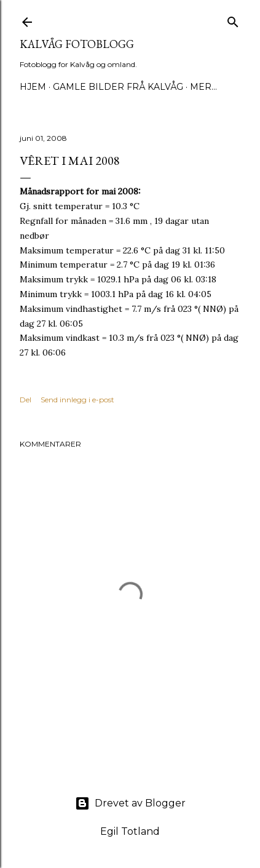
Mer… (203, 87)
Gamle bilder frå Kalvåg (118, 87)
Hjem (33, 87)
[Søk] (233, 19)
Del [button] (26, 400)
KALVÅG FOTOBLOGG (77, 44)
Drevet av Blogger (130, 803)
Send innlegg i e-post (77, 400)
